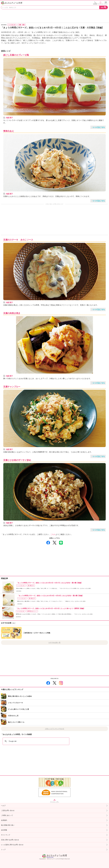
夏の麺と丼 (31, 585)
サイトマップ (54, 835)
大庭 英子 (9, 118)
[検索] (34, 741)
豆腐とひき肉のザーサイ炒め (17, 460)
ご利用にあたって (54, 815)
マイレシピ (100, 3)
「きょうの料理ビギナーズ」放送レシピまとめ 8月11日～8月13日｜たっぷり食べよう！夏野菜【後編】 (50, 608)
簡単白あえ (9, 131)
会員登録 (95, 3)
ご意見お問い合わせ (54, 811)
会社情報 (54, 830)
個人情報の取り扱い (54, 825)
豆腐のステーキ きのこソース (18, 240)
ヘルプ (54, 806)
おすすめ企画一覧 (54, 643)
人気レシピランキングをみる (54, 729)
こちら (53, 534)
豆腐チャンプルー (12, 387)
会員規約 (54, 820)
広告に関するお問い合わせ (54, 840)
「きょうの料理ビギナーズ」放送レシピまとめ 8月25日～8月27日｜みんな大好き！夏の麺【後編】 (49, 583)
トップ (54, 850)
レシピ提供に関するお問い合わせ (54, 845)
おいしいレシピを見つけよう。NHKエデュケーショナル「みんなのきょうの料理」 (12, 3)
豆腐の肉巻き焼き (12, 313)
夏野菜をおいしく (32, 611)
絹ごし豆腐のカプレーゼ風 (16, 55)
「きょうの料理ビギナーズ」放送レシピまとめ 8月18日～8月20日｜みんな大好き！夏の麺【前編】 (50, 596)
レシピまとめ (12, 25)
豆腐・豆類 (22, 25)
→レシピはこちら (98, 127)
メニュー (106, 3)
